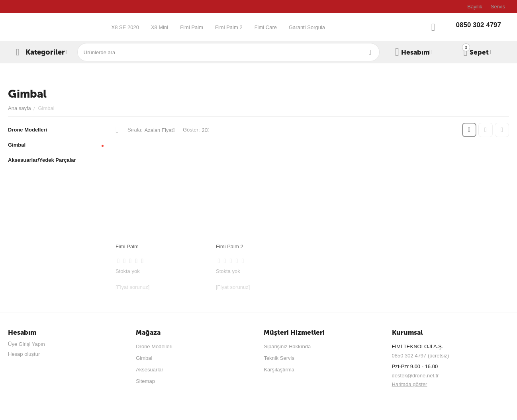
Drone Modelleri (154, 346)
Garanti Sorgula (307, 27)
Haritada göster (410, 384)
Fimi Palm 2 (229, 27)
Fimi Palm (192, 27)
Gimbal (144, 358)
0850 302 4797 (479, 25)
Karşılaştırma (279, 370)
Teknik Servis (279, 358)
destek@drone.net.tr (415, 376)
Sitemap (145, 381)
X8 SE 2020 (125, 27)
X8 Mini (160, 27)
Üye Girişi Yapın (26, 344)
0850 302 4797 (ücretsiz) (421, 356)
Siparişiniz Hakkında (287, 346)
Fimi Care (266, 27)
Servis (498, 7)
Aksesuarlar (150, 370)
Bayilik (475, 7)
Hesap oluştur (24, 354)
